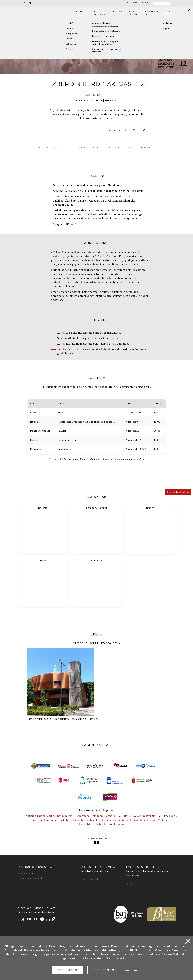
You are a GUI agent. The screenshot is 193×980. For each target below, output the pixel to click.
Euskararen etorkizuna (103, 36)
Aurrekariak (61, 147)
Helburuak (80, 147)
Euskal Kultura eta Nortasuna (106, 31)
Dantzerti (136, 820)
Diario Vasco (82, 816)
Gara (60, 816)
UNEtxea (162, 820)
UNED (156, 816)
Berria (68, 816)
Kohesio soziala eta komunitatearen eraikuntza (105, 25)
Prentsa (69, 49)
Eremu (98, 14)
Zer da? (69, 23)
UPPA (164, 816)
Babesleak (71, 44)
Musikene (150, 820)
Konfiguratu (132, 970)
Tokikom (96, 816)
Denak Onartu (68, 970)
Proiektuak (115, 12)
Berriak (168, 12)
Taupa (173, 816)
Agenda (167, 28)
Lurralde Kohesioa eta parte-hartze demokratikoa (106, 43)
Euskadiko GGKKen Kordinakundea (101, 824)
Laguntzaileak (146, 147)
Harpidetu (133, 883)
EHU (117, 816)
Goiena (108, 816)
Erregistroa (131, 3)
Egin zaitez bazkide (178, 492)
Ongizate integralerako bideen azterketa (107, 50)
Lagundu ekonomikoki (30, 878)
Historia (69, 28)
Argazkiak (114, 147)
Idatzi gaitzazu (90, 879)
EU (20, 3)
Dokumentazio (150, 13)
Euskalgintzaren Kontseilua (76, 820)
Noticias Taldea (36, 816)
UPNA (124, 816)
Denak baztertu (104, 970)
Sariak (69, 39)
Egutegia (97, 147)
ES (24, 3)
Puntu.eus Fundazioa (44, 820)
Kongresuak (72, 33)
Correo (51, 816)
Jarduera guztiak (97, 839)
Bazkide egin (25, 873)
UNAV (132, 816)
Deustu (147, 816)
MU (139, 816)
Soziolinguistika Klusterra (112, 820)
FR (29, 3)
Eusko (77, 12)
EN (33, 3)
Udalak (132, 13)
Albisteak (168, 23)
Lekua (129, 147)
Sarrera (43, 147)
